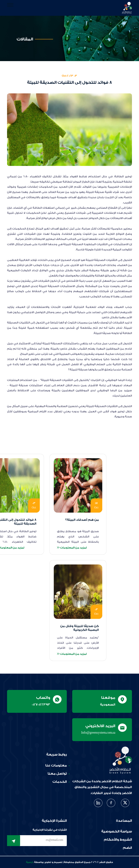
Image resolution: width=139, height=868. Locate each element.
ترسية (30, 862)
